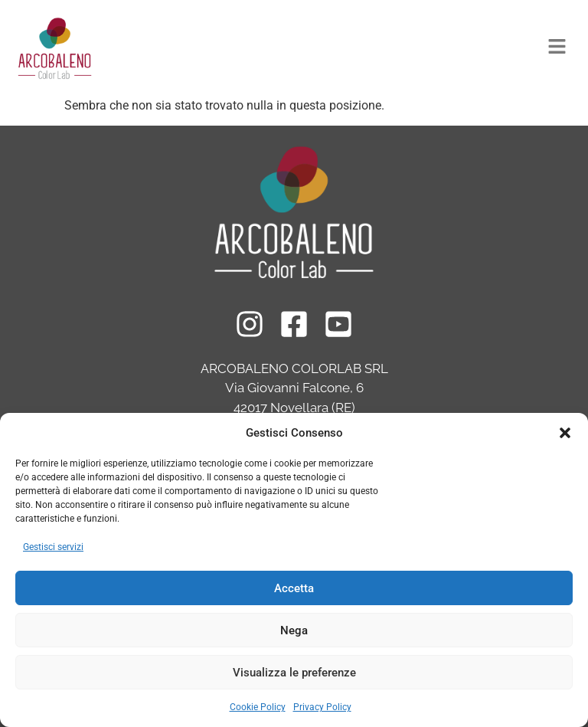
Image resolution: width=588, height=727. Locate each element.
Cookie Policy (258, 707)
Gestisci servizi (53, 547)
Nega (294, 630)
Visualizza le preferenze (294, 673)
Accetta (294, 588)
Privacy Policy (322, 707)
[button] (565, 433)
